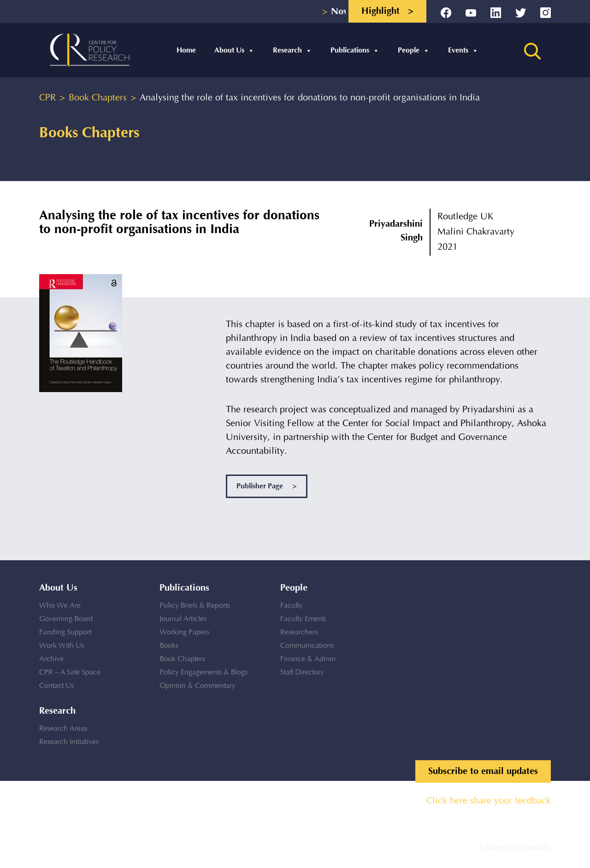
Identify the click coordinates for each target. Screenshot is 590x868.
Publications (355, 50)
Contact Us (56, 686)
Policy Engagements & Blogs (204, 672)
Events (463, 50)
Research (292, 50)
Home (186, 50)
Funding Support (65, 632)
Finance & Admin (308, 659)
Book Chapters (182, 659)
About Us (234, 50)
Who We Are (60, 606)
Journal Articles (183, 619)
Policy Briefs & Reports (195, 606)
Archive (51, 659)
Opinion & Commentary (198, 686)
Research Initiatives (69, 742)
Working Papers (184, 632)
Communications (307, 646)
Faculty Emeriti (303, 619)
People (414, 50)
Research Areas (63, 729)
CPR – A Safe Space (70, 672)
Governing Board (66, 619)
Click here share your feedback (489, 801)
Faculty (292, 606)
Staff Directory (302, 672)
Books (169, 646)
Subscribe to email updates (483, 771)
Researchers (299, 632)
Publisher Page (267, 486)
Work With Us (62, 646)
